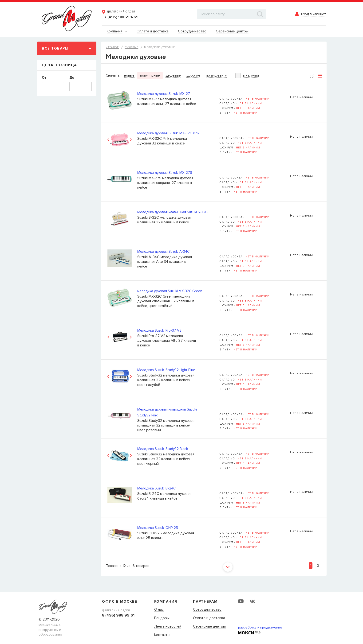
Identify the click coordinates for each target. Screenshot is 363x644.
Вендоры (162, 618)
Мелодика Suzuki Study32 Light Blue (166, 370)
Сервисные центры (209, 627)
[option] (120, 140)
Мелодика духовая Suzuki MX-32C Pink (168, 133)
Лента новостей (168, 627)
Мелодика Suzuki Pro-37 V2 (159, 330)
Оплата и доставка (209, 618)
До (72, 78)
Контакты (162, 635)
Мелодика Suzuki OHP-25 (158, 528)
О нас (159, 610)
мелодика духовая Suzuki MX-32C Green (170, 291)
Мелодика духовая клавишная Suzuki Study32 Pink (167, 412)
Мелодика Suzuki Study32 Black (163, 449)
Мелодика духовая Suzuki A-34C (163, 252)
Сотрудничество (207, 610)
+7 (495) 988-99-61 (120, 17)
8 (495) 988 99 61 (118, 615)
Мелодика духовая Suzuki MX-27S (165, 173)
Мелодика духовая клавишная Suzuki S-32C (172, 212)
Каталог (112, 47)
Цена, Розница (59, 65)
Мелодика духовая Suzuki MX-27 (164, 94)
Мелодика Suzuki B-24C (156, 488)
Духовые (131, 47)
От (44, 78)
